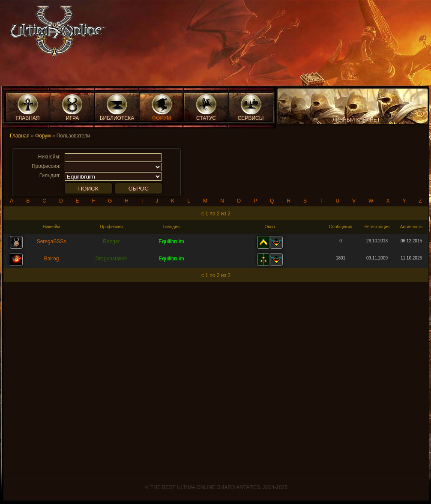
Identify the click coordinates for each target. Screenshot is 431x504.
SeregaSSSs (52, 242)
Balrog (52, 259)
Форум (43, 136)
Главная (20, 136)
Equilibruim (171, 242)
